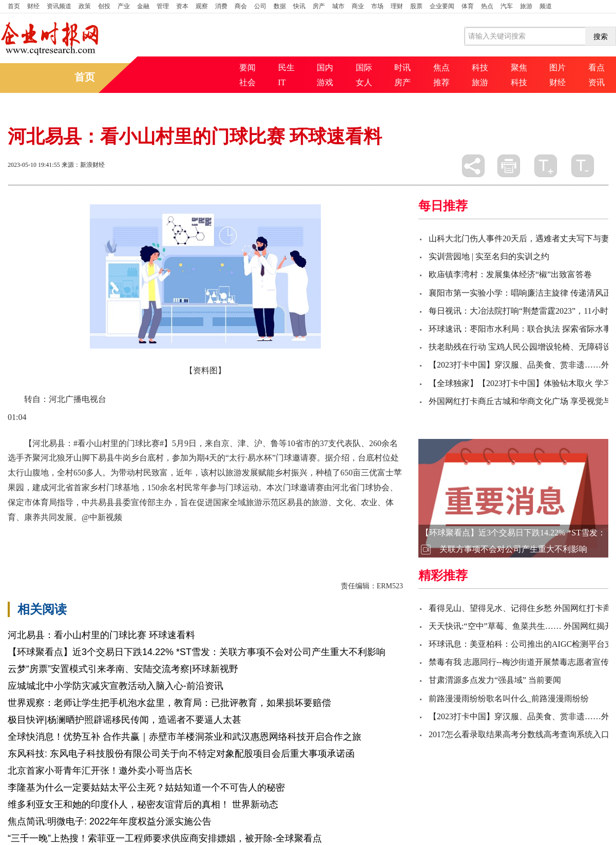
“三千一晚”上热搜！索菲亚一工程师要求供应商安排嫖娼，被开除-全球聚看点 (165, 838)
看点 (596, 68)
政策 (85, 6)
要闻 (247, 68)
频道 (546, 6)
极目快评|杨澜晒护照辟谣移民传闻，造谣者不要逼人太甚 (124, 720)
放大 (546, 166)
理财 (397, 6)
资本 (182, 6)
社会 (247, 82)
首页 (14, 6)
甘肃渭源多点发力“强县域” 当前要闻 (495, 680)
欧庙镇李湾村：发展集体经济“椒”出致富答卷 (510, 274)
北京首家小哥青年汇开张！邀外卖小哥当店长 (100, 771)
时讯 (402, 68)
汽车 (507, 6)
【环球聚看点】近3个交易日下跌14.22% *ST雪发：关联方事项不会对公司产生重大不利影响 (197, 652)
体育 (468, 6)
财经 (33, 6)
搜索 (601, 36)
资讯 (596, 82)
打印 (509, 166)
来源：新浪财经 (83, 165)
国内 (325, 68)
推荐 (441, 82)
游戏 (325, 82)
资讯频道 (59, 6)
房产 (319, 6)
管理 (163, 6)
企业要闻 (442, 6)
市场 (377, 6)
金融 (143, 6)
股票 (416, 6)
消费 (221, 6)
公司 (260, 6)
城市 (338, 6)
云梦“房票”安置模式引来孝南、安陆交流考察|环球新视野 (123, 669)
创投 (104, 6)
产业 (124, 6)
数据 (280, 6)
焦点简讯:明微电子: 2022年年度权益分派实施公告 (110, 821)
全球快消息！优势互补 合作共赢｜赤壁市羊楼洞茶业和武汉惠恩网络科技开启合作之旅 (185, 737)
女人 (364, 82)
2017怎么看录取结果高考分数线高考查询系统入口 (519, 734)
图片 (557, 68)
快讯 (299, 6)
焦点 (441, 68)
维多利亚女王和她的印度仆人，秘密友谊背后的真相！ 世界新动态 (143, 804)
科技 (480, 68)
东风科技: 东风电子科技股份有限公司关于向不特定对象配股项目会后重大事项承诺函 (181, 754)
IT (282, 82)
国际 (364, 68)
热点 (487, 6)
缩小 (583, 166)
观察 (202, 6)
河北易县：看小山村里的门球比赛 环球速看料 (101, 635)
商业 (358, 6)
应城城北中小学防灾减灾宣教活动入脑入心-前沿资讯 (115, 686)
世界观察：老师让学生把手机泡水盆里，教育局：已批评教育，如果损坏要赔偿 (169, 703)
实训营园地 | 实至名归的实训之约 (489, 256)
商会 (241, 6)
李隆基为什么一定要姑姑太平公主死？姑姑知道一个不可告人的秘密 (146, 788)
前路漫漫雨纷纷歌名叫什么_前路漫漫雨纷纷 (509, 698)
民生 (286, 68)
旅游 (526, 6)
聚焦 (519, 68)
